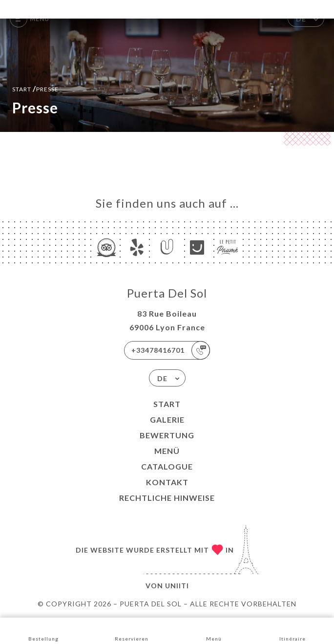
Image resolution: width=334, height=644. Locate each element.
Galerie (167, 419)
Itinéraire (292, 630)
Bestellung (43, 630)
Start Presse (35, 88)
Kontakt (167, 482)
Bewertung (167, 435)
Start (167, 404)
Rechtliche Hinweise (167, 498)
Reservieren (132, 630)
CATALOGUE (167, 466)
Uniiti (177, 586)
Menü (167, 451)
